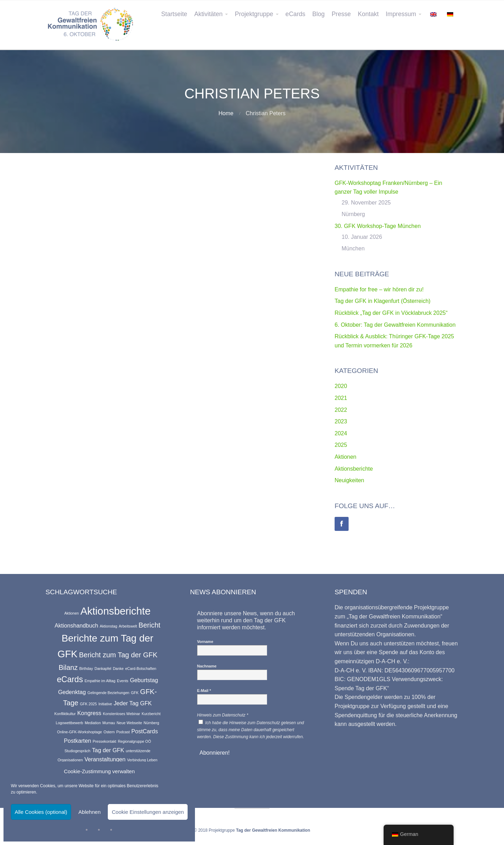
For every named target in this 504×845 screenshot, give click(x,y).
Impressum (401, 14)
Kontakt (368, 14)
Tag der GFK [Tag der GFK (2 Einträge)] (108, 750)
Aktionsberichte (354, 469)
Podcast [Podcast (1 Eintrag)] (123, 732)
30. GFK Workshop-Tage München (378, 226)
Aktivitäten (208, 14)
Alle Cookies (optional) (41, 812)
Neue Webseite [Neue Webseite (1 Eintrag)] (129, 723)
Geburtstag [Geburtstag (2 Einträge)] (144, 680)
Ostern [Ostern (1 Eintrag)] (109, 732)
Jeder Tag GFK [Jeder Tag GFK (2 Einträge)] (133, 703)
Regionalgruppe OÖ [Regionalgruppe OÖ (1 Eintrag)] (135, 741)
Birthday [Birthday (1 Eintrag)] (86, 669)
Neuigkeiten (349, 480)
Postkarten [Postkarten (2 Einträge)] (78, 741)
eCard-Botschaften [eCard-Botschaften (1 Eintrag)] (141, 669)
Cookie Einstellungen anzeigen (148, 812)
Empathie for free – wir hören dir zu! (379, 289)
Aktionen (345, 457)
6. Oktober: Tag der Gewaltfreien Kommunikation (395, 325)
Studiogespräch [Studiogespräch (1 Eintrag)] (77, 751)
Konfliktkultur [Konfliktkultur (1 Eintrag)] (65, 714)
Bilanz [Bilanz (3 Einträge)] (68, 667)
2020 (341, 386)
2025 (341, 445)
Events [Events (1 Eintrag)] (123, 681)
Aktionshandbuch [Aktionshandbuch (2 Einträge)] (76, 625)
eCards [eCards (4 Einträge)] (70, 679)
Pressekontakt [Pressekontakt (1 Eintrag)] (105, 741)
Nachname (207, 666)
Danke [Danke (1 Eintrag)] (118, 669)
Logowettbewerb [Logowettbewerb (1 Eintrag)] (69, 723)
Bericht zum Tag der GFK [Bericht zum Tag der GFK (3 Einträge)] (118, 655)
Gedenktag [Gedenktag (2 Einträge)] (72, 692)
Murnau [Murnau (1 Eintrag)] (109, 723)
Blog (318, 14)
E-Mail (204, 691)
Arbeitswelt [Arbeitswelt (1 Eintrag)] (128, 626)
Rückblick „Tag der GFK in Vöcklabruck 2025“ (391, 313)
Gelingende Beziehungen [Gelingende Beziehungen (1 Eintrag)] (108, 693)
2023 (341, 421)
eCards (296, 14)
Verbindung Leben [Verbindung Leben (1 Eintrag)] (142, 760)
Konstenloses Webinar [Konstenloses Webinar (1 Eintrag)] (121, 714)
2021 (341, 398)
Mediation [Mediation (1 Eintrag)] (93, 723)
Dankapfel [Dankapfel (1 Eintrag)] (103, 669)
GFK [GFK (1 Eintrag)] (135, 693)
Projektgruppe (254, 14)
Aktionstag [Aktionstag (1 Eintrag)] (108, 626)
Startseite (174, 14)
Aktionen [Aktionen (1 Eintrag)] (72, 613)
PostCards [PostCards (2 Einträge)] (145, 731)
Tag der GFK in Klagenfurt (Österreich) (383, 301)
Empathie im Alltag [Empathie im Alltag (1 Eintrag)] (100, 681)
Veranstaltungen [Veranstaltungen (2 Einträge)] (105, 759)
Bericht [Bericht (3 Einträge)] (149, 625)
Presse (341, 14)
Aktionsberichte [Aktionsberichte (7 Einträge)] (116, 611)
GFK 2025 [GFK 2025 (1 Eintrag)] (88, 704)
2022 (341, 410)
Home (226, 113)
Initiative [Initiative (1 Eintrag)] (105, 704)
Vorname (205, 642)
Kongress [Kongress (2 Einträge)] (89, 713)
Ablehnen (89, 812)
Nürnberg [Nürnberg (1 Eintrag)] (151, 723)
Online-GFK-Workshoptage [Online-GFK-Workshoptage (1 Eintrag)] (79, 732)
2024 (341, 433)
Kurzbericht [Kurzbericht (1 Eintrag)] (151, 714)
